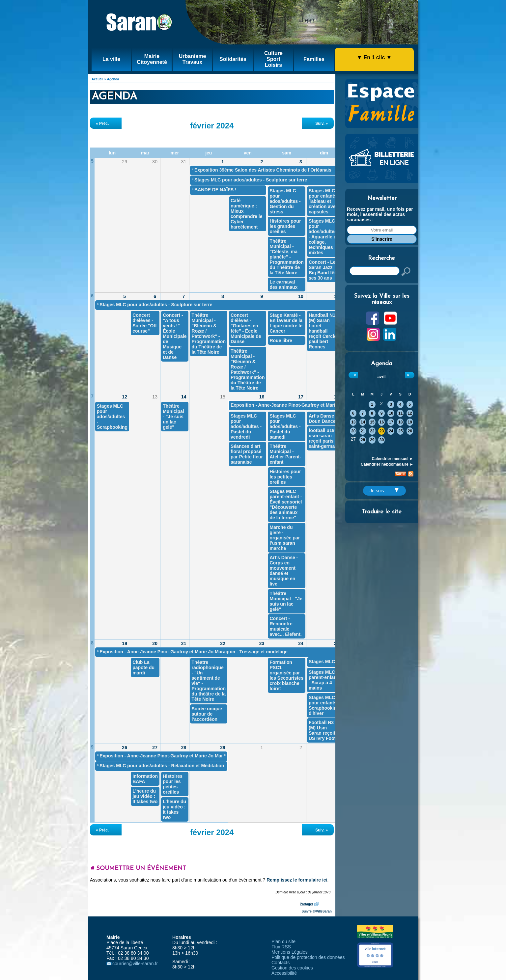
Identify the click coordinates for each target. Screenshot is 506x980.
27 (155, 748)
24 (391, 431)
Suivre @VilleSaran (317, 911)
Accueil (98, 79)
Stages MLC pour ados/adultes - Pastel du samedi (285, 426)
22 (372, 431)
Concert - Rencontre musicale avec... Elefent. (285, 626)
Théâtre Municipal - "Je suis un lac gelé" (173, 417)
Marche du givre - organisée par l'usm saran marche (285, 538)
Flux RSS (281, 947)
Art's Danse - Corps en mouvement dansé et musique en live (284, 571)
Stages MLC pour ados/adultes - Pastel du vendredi (246, 426)
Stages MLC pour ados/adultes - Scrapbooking (112, 417)
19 (410, 422)
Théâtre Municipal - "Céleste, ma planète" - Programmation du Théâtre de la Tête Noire (286, 257)
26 (410, 431)
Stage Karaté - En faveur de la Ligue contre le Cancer (286, 323)
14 (363, 422)
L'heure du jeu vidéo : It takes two (145, 796)
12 (410, 413)
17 (391, 422)
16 (382, 422)
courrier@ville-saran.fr (135, 964)
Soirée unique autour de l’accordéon (207, 714)
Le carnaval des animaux (283, 285)
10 (391, 413)
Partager (307, 904)
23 (382, 431)
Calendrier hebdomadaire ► (387, 464)
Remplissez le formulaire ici (297, 880)
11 (400, 413)
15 (372, 422)
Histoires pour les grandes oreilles (285, 226)
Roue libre (281, 340)
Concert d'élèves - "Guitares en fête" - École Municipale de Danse (246, 328)
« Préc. (102, 123)
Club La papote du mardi (143, 667)
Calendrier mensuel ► (393, 459)
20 (353, 431)
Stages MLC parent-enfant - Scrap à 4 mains (323, 680)
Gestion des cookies (292, 968)
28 (363, 440)
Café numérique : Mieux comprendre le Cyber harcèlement (246, 214)
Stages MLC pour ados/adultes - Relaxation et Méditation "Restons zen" (178, 766)
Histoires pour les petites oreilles (285, 477)
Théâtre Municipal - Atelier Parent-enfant (285, 454)
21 (363, 431)
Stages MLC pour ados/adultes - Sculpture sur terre (251, 180)
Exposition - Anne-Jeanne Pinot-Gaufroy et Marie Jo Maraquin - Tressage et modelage (325, 405)
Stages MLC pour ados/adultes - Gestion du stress (285, 201)
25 (400, 431)
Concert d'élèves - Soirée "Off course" (145, 323)
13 (353, 422)
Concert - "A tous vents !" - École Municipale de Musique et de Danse (175, 336)
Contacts (281, 963)
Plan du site (283, 941)
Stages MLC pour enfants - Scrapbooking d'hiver (324, 705)
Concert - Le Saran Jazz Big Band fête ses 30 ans (323, 270)
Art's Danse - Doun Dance (323, 419)
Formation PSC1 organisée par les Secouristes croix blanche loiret (286, 675)
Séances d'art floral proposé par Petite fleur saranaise (247, 454)
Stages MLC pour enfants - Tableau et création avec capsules (324, 201)
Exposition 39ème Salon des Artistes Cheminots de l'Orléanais (263, 170)
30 (382, 440)
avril (382, 377)
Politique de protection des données (308, 957)
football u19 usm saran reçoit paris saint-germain (324, 438)
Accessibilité (284, 973)
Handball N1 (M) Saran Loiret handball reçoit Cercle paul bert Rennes (323, 331)
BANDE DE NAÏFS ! (215, 190)
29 (372, 440)
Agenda (113, 79)
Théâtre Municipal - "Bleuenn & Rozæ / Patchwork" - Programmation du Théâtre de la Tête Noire (209, 334)
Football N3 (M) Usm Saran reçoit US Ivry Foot (322, 730)
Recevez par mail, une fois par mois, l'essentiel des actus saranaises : (380, 214)
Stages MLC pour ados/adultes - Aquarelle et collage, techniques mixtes (323, 237)
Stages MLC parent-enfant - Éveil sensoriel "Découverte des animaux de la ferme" (286, 504)
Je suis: (384, 491)
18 (400, 422)
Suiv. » (322, 123)
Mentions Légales (290, 952)
